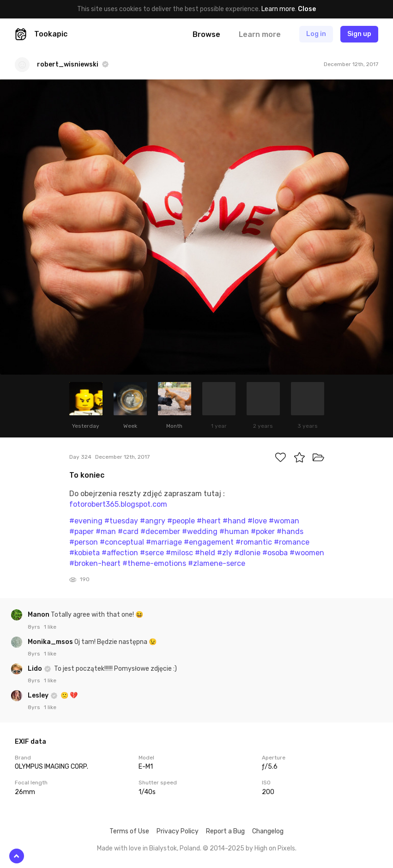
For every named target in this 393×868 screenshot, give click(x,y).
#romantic (254, 542)
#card (128, 531)
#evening (86, 521)
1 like (50, 627)
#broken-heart (95, 563)
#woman (284, 521)
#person (84, 542)
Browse (206, 34)
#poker (263, 531)
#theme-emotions (154, 563)
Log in (316, 34)
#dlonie (247, 553)
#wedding (200, 531)
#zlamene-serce (217, 563)
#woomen (307, 553)
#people (181, 521)
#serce (152, 553)
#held (205, 553)
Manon (39, 615)
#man (106, 531)
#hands (290, 531)
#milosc (179, 553)
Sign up (359, 34)
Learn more (278, 9)
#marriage (164, 542)
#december (160, 531)
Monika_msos (51, 642)
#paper (82, 531)
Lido (36, 669)
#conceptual (122, 542)
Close (307, 9)
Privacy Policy (178, 831)
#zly (225, 553)
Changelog (268, 831)
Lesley (39, 695)
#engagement (209, 542)
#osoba (275, 553)
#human (234, 531)
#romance (292, 542)
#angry (153, 521)
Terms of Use (129, 831)
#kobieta (85, 553)
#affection (120, 553)
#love (257, 521)
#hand (234, 521)
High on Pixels (275, 848)
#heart (209, 521)
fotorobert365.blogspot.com (118, 504)
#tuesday (121, 521)
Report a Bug (225, 831)
